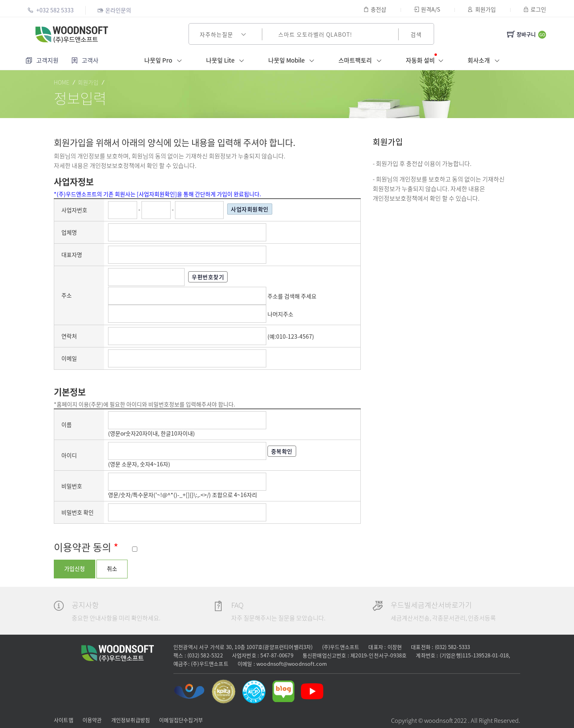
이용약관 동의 (86, 547)
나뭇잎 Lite (227, 61)
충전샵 (375, 9)
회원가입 (482, 9)
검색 (416, 34)
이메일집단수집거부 (181, 720)
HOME (62, 82)
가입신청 (75, 568)
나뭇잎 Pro (165, 61)
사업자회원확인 (238, 209)
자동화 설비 (426, 60)
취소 (112, 568)
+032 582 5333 (51, 10)
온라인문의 (114, 10)
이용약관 (92, 720)
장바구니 (521, 34)
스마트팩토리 (362, 61)
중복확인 (271, 451)
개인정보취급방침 (131, 720)
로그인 (535, 9)
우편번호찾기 (201, 277)
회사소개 (485, 61)
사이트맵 (64, 720)
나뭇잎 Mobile (293, 61)
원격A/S (427, 9)
